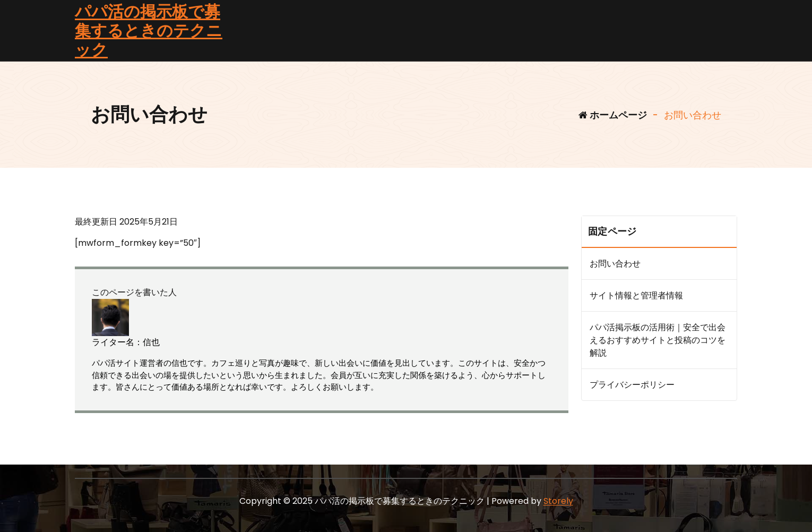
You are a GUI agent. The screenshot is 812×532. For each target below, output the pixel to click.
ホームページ (613, 115)
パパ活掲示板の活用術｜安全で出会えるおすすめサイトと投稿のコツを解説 (658, 340)
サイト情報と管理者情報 (636, 295)
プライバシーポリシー (632, 385)
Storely (558, 501)
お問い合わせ (615, 264)
